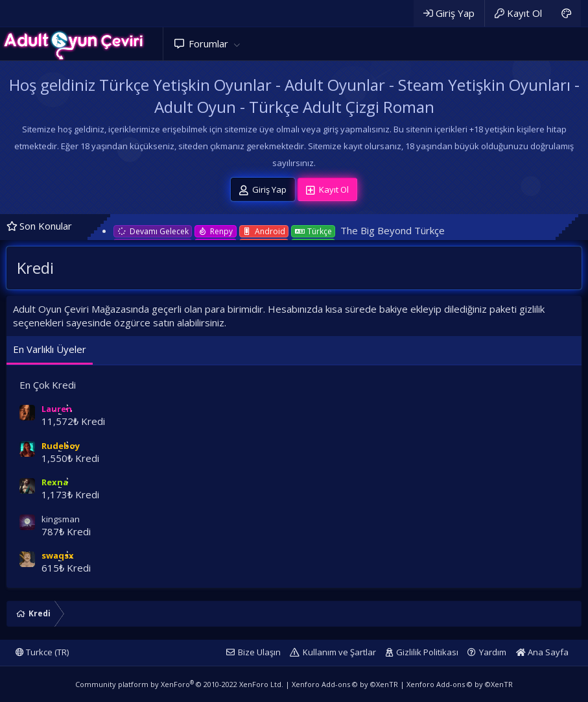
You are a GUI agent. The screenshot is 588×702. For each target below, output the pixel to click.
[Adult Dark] (566, 13)
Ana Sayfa (542, 652)
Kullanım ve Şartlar (339, 652)
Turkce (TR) (42, 652)
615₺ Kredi (66, 568)
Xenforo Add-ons (345, 684)
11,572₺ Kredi (73, 421)
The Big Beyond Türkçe (393, 230)
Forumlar (208, 43)
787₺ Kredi (66, 531)
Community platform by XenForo (179, 684)
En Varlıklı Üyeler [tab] (50, 349)
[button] (237, 44)
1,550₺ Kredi (70, 458)
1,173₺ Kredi (70, 494)
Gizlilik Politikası (427, 652)
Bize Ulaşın (259, 652)
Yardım (493, 652)
